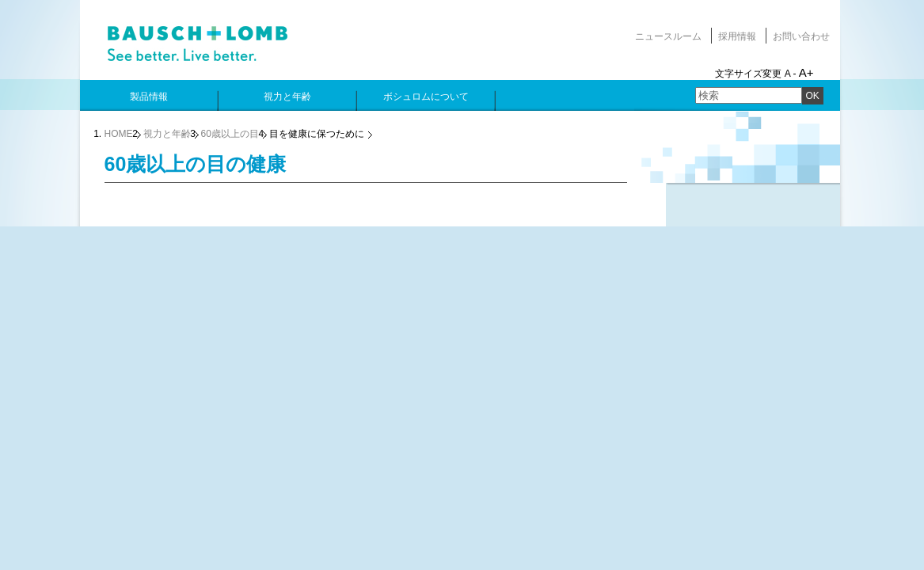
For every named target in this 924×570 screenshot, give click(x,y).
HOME (119, 134)
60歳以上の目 (230, 134)
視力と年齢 (167, 134)
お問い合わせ (801, 36)
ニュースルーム (668, 36)
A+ (806, 72)
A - (791, 74)
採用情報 (737, 36)
